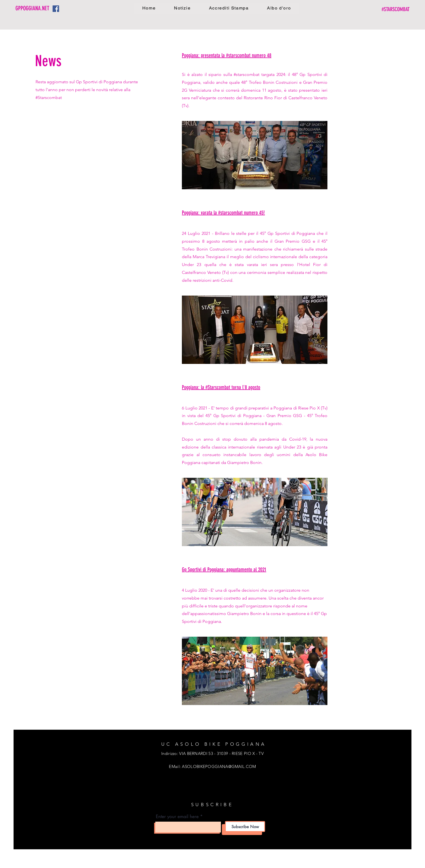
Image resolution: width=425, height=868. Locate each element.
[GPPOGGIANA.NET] (34, 8)
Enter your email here (177, 817)
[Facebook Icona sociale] (56, 9)
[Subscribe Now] (245, 827)
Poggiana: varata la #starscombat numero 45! (223, 213)
